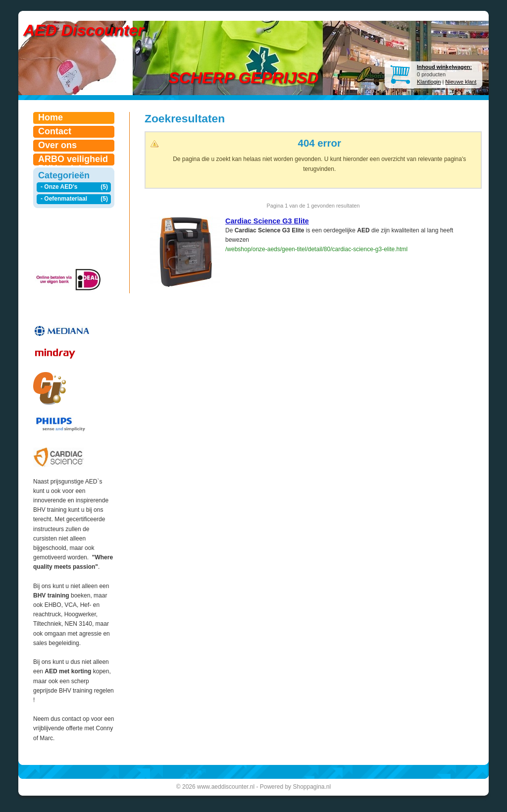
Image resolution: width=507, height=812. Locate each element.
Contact (55, 131)
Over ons (57, 145)
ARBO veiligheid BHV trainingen (73, 160)
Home (51, 117)
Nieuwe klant (461, 82)
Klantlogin (429, 82)
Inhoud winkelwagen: (444, 67)
